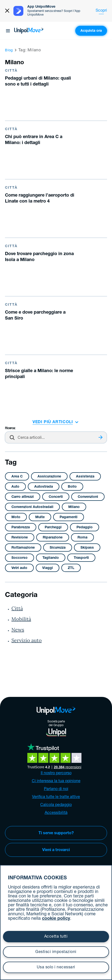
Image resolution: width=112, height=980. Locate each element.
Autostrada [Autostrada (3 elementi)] (44, 487)
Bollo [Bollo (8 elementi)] (72, 487)
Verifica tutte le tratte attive (56, 797)
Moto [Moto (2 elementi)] (16, 517)
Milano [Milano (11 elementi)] (74, 507)
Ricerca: (10, 428)
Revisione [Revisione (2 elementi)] (20, 538)
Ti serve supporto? (56, 833)
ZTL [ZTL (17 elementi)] (71, 568)
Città (17, 608)
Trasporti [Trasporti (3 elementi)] (81, 558)
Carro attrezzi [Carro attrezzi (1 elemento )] (23, 497)
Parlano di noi (56, 789)
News (18, 630)
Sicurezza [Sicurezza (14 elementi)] (58, 548)
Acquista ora (91, 31)
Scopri (101, 11)
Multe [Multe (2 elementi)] (40, 517)
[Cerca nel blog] (56, 437)
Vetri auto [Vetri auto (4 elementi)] (19, 568)
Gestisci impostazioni (56, 952)
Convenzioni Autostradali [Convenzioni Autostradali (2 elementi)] (32, 507)
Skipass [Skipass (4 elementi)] (87, 548)
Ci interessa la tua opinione (56, 781)
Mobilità (21, 619)
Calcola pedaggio (56, 805)
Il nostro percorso (56, 773)
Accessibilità (56, 813)
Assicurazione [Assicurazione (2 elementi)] (49, 477)
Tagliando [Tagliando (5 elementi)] (51, 558)
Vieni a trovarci (56, 850)
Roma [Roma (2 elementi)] (82, 538)
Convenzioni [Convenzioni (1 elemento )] (88, 497)
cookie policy (56, 919)
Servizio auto (27, 640)
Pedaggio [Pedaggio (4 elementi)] (85, 528)
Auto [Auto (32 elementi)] (15, 487)
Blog (9, 51)
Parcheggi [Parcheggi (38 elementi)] (53, 528)
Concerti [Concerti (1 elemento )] (56, 497)
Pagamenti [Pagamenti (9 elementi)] (69, 517)
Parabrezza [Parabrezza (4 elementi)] (21, 528)
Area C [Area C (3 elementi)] (17, 477)
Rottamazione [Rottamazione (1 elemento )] (23, 548)
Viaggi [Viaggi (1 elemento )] (48, 568)
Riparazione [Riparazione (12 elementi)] (53, 538)
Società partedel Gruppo (56, 728)
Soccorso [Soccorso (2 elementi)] (19, 558)
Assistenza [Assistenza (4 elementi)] (85, 477)
